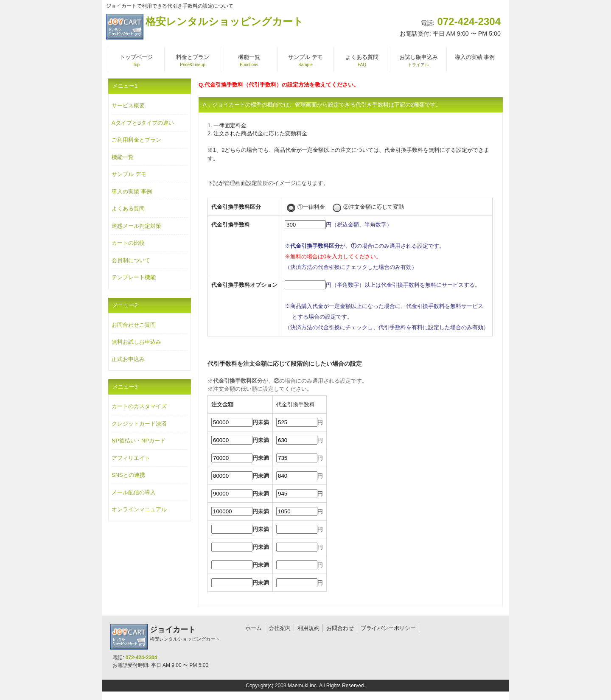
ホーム (254, 628)
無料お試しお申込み (136, 342)
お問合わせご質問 (134, 325)
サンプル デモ (129, 174)
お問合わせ (340, 628)
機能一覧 (123, 157)
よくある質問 (128, 209)
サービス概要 (128, 105)
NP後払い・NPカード (139, 441)
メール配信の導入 (134, 492)
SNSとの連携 (128, 475)
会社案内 (280, 628)
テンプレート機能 (134, 277)
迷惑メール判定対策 (136, 226)
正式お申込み (128, 359)
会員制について (131, 260)
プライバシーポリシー (388, 628)
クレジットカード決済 (139, 424)
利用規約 (308, 628)
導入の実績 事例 (132, 192)
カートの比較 (128, 243)
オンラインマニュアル (139, 509)
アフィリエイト (131, 458)
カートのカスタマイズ (139, 406)
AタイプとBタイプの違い (143, 123)
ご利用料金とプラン (136, 140)
